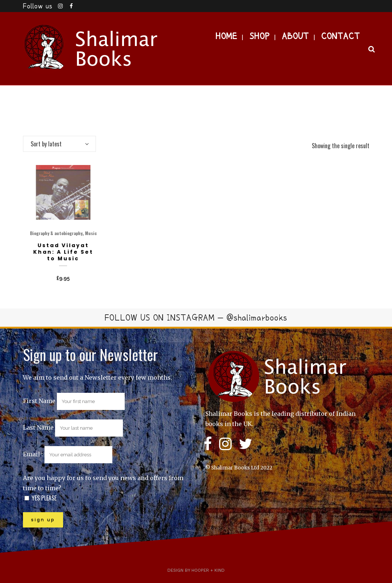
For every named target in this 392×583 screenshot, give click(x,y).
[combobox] (59, 144)
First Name (39, 401)
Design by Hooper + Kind (196, 570)
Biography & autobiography (56, 233)
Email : (68, 454)
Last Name (38, 427)
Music (91, 233)
